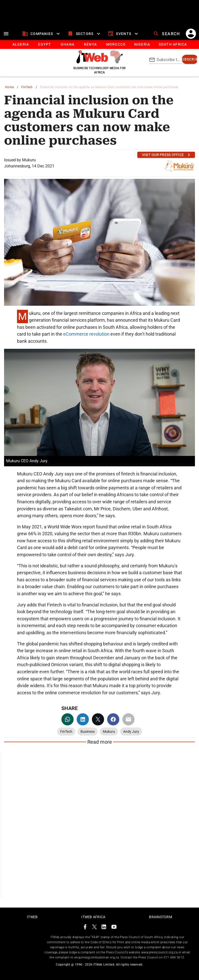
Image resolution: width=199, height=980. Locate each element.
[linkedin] (83, 719)
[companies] (42, 34)
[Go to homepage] (100, 62)
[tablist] (99, 44)
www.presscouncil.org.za (159, 952)
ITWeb (32, 917)
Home (10, 87)
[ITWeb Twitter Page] (94, 928)
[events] (123, 34)
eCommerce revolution (86, 334)
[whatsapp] (68, 719)
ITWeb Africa (93, 917)
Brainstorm (161, 917)
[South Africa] (172, 44)
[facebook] (113, 719)
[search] (167, 34)
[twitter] (98, 719)
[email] (128, 719)
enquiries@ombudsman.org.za (97, 957)
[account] (191, 34)
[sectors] (84, 34)
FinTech (27, 87)
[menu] (6, 34)
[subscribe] (190, 59)
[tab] (20, 44)
